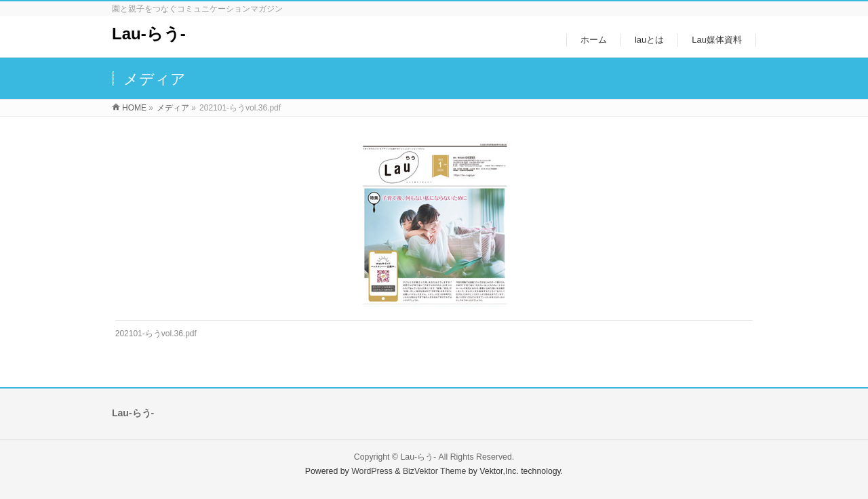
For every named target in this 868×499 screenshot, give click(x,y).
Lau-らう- (149, 34)
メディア (173, 108)
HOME (134, 108)
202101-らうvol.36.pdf (156, 334)
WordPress (372, 471)
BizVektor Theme (435, 471)
